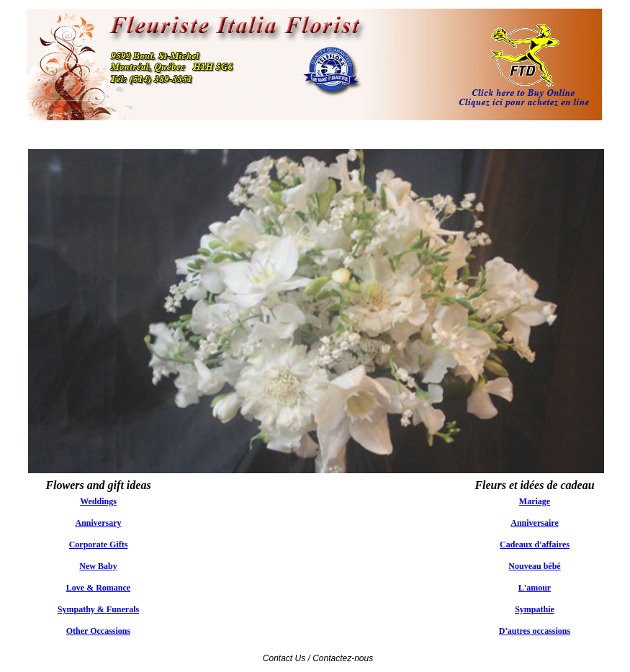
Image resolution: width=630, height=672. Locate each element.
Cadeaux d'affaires (535, 545)
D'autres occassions (535, 631)
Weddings (98, 501)
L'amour (535, 588)
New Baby (98, 566)
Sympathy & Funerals (98, 609)
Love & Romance (98, 588)
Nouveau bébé (534, 566)
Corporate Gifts (99, 545)
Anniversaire (534, 523)
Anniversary (99, 523)
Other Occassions (98, 631)
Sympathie (535, 609)
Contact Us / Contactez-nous (318, 658)
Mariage (535, 501)
